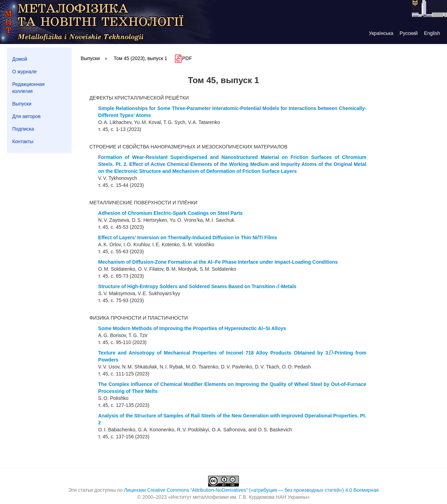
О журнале (24, 72)
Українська (381, 33)
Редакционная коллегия (28, 88)
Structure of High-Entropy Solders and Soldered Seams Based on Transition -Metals (197, 286)
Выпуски (22, 104)
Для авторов (26, 116)
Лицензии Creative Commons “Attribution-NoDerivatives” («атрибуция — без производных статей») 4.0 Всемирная (251, 490)
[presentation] (278, 286)
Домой (20, 59)
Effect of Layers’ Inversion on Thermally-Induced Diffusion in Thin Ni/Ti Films (188, 238)
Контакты (23, 141)
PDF (183, 58)
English (432, 33)
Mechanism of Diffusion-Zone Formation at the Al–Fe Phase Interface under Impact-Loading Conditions (218, 262)
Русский (409, 33)
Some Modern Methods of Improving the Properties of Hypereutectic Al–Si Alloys (192, 328)
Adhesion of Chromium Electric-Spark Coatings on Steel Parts (170, 213)
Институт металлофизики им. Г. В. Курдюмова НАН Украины (239, 497)
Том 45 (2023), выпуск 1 (141, 58)
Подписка (23, 129)
